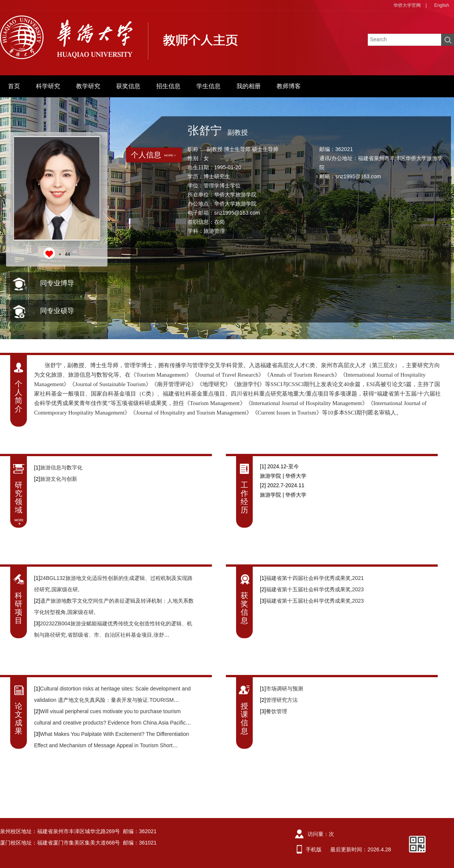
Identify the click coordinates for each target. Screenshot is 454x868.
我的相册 (249, 86)
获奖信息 (128, 86)
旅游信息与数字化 (61, 468)
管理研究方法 (282, 700)
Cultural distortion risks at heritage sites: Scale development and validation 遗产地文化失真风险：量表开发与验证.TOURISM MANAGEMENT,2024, (112, 700)
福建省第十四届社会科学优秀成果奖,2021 (315, 578)
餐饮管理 (277, 711)
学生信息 (208, 86)
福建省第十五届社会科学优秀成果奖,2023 (315, 589)
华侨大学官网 (407, 5)
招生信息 (168, 86)
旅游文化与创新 (59, 479)
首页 (14, 86)
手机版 (314, 849)
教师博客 (289, 86)
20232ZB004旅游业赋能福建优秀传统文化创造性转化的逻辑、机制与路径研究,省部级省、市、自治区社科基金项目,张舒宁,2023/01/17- (113, 635)
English (442, 5)
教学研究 (88, 86)
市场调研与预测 (285, 689)
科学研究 (48, 86)
